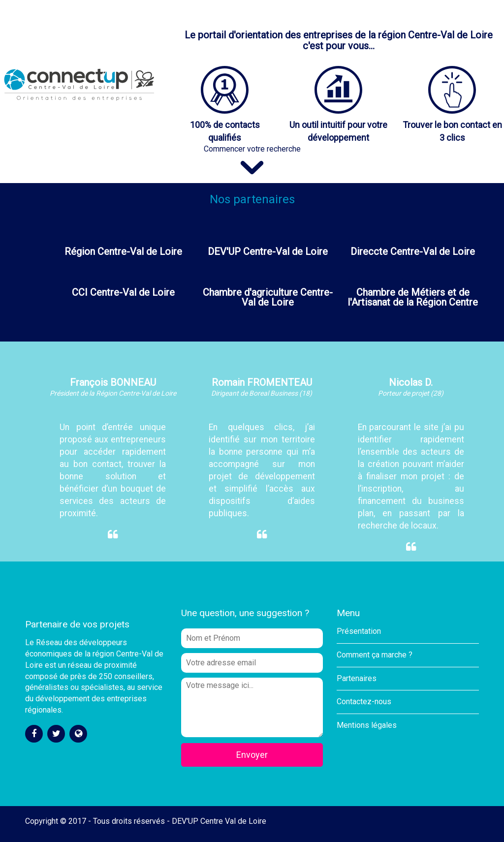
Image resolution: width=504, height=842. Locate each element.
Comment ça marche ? (375, 655)
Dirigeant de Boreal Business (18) (262, 393)
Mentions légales (367, 725)
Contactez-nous (364, 702)
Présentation (359, 631)
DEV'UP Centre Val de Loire (219, 821)
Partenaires (357, 678)
